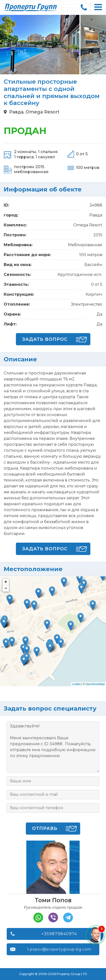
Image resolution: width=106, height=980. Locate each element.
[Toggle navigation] (98, 7)
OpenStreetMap (95, 684)
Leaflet (76, 684)
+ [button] (6, 582)
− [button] (6, 588)
